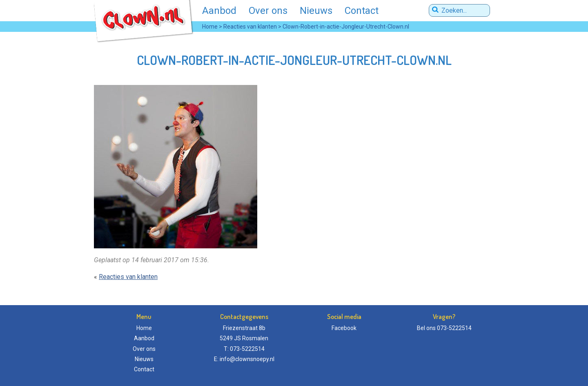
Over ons (268, 11)
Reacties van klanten (128, 277)
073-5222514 (454, 328)
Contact (362, 11)
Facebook (344, 328)
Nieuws (316, 11)
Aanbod (219, 11)
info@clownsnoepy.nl (247, 359)
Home (144, 328)
